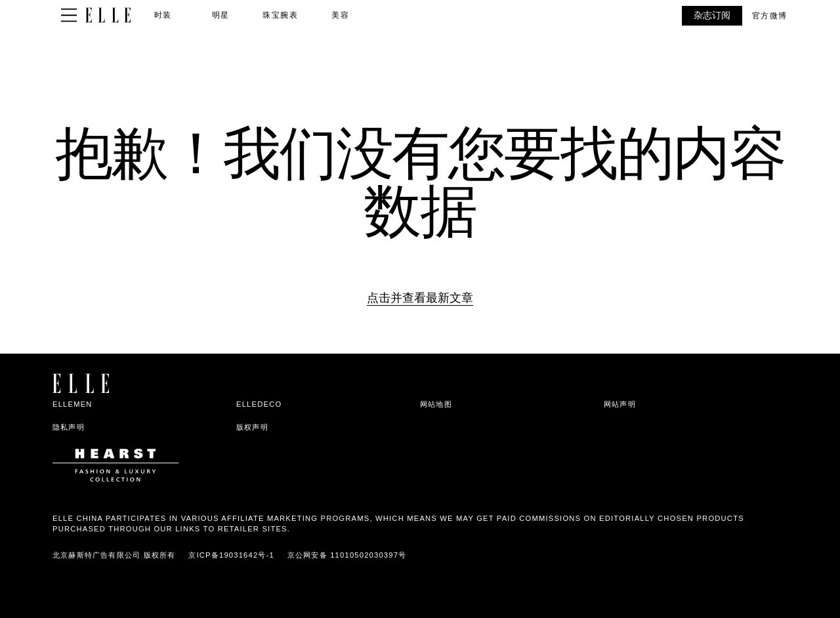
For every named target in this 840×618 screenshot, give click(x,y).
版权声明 (252, 427)
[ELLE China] (108, 15)
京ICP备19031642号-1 (231, 555)
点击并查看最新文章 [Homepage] (420, 298)
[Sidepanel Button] (69, 16)
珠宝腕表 (280, 15)
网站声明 (620, 404)
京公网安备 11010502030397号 (347, 555)
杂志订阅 (712, 15)
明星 (221, 15)
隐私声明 (69, 427)
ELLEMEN (73, 404)
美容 (340, 15)
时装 (163, 15)
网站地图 (436, 404)
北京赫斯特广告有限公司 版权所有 (114, 555)
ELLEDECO (259, 404)
